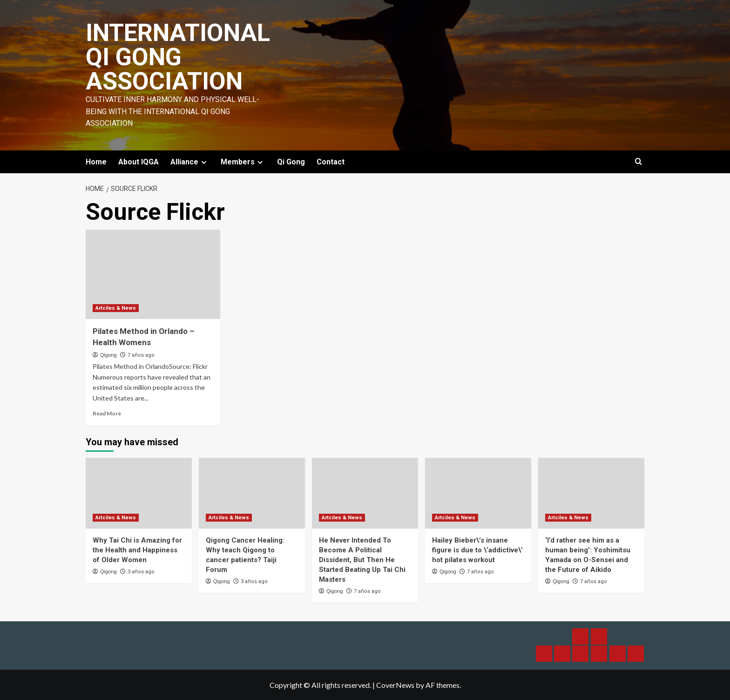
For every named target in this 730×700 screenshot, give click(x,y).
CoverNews (395, 685)
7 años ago (141, 355)
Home (96, 162)
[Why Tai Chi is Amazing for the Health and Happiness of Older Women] (139, 493)
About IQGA (139, 162)
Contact (331, 162)
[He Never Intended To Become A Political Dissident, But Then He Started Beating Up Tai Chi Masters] (365, 493)
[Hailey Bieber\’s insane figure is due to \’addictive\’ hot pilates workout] (478, 493)
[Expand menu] (204, 162)
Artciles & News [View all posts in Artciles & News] (116, 308)
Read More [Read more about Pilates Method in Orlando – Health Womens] (107, 413)
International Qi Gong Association (178, 57)
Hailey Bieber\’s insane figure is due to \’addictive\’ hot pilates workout (477, 550)
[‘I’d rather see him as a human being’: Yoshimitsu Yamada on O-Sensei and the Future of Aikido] (591, 493)
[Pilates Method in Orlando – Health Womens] (153, 275)
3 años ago (141, 572)
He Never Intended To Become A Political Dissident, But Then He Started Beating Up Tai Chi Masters (362, 560)
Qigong (108, 355)
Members (243, 162)
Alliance (190, 162)
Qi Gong (291, 162)
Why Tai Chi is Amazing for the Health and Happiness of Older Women (137, 550)
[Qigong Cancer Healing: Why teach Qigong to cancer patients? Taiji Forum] (252, 493)
